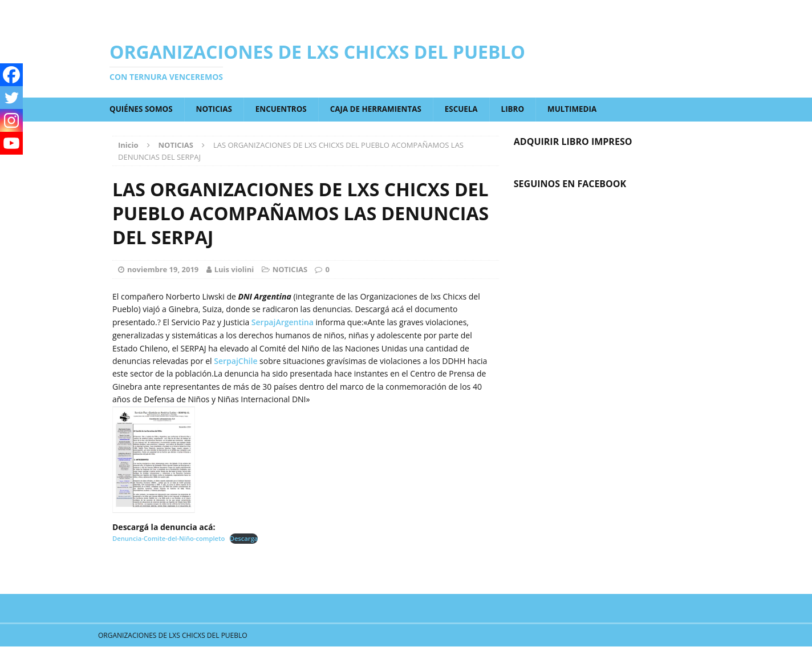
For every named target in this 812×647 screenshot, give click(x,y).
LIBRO (526, 109)
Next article (460, 556)
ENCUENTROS (287, 109)
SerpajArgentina (283, 323)
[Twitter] (11, 98)
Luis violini (234, 270)
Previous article (161, 556)
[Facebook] (11, 75)
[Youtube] (11, 143)
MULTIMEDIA (587, 109)
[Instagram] (11, 120)
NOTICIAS (218, 109)
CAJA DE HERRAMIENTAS (385, 109)
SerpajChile (236, 361)
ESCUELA (473, 109)
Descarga (244, 539)
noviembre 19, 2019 (163, 270)
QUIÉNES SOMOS (143, 109)
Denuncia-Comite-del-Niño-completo (169, 539)
